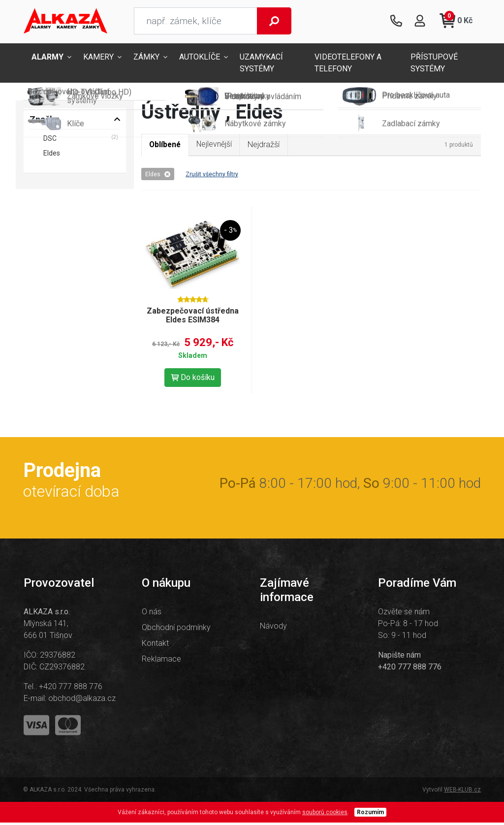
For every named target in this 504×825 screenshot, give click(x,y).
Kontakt (155, 646)
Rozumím (370, 815)
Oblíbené (166, 147)
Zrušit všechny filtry (212, 176)
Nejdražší (267, 146)
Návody (273, 628)
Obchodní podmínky (176, 630)
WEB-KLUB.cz (462, 792)
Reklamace (161, 661)
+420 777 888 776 (71, 689)
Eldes (158, 176)
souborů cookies (325, 815)
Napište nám (399, 657)
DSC (50, 140)
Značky (44, 121)
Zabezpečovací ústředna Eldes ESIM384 (193, 318)
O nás (152, 614)
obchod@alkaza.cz (82, 701)
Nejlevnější (217, 146)
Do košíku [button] (193, 380)
